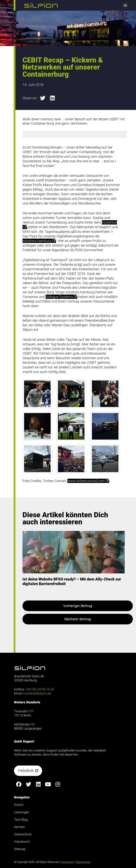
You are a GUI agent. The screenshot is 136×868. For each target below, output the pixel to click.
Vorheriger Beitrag (78, 606)
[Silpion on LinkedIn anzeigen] (38, 784)
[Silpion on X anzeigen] (29, 784)
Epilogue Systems (61, 297)
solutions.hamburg (39, 241)
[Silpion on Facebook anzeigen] (19, 784)
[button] (41, 5)
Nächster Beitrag (78, 619)
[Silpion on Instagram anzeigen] (58, 784)
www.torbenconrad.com (88, 481)
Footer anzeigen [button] (14, 17)
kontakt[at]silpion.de (37, 693)
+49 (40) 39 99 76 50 (40, 689)
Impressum (67, 862)
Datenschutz (83, 862)
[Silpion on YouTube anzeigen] (48, 784)
